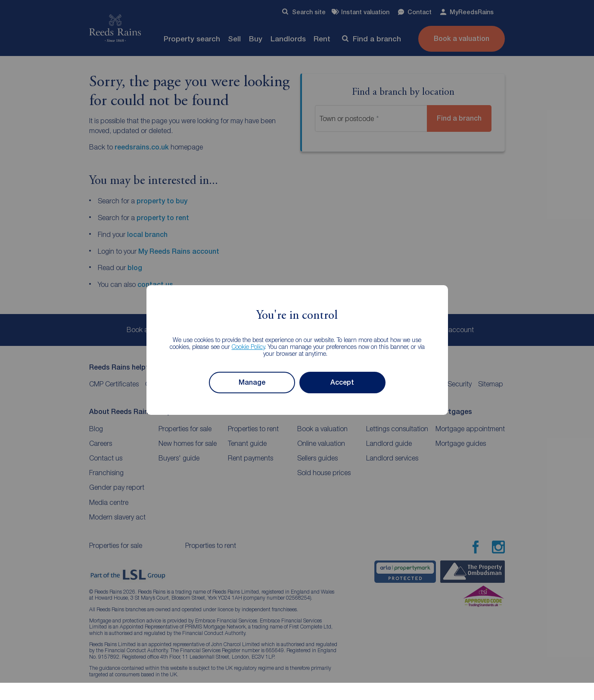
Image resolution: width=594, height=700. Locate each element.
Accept (342, 382)
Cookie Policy (248, 347)
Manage (252, 382)
